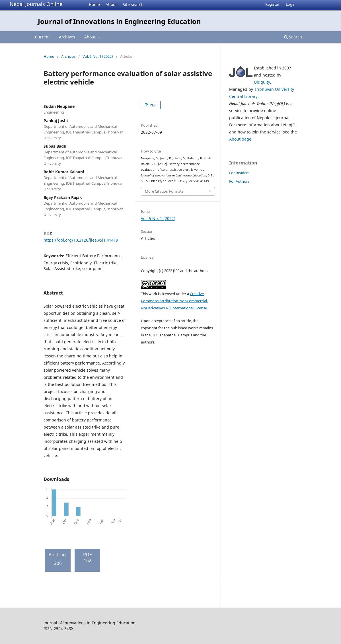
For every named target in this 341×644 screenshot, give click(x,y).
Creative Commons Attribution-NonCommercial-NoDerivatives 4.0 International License (174, 301)
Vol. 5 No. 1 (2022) (98, 56)
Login (291, 4)
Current (42, 37)
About (111, 4)
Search (293, 37)
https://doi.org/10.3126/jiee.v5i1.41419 (81, 240)
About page (240, 139)
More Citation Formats (164, 191)
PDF (153, 105)
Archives (67, 37)
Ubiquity (262, 82)
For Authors (239, 181)
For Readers (239, 173)
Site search (133, 4)
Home (94, 4)
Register (272, 4)
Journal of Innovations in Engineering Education (119, 21)
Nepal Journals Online (36, 4)
